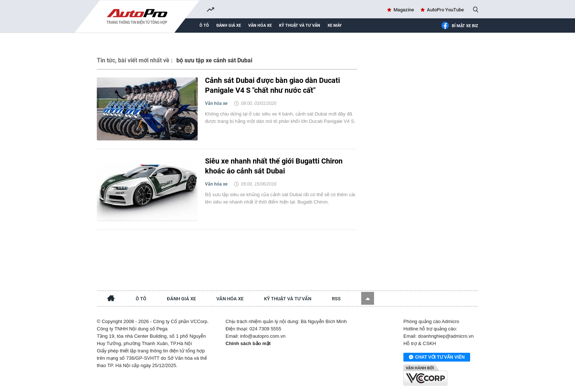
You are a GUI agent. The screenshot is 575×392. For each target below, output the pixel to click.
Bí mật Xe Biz (460, 26)
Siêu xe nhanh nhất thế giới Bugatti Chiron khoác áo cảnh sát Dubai (274, 166)
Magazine (404, 10)
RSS (336, 299)
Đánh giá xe (229, 25)
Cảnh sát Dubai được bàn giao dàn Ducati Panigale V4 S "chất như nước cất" (272, 85)
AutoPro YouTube (445, 10)
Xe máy (335, 25)
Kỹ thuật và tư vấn (300, 25)
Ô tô (204, 25)
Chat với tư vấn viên (437, 358)
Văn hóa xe (260, 25)
